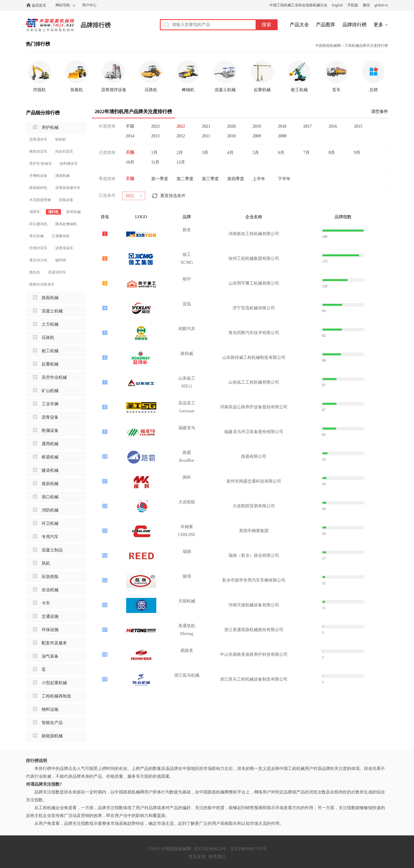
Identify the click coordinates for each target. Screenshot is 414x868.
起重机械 (50, 364)
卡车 (46, 603)
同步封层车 (64, 152)
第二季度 (185, 179)
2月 (180, 153)
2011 (206, 136)
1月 (154, 153)
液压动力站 (38, 260)
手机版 (353, 5)
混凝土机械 (52, 311)
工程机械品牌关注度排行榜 (366, 46)
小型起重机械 (54, 683)
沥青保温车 (64, 248)
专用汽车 (50, 537)
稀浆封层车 (38, 152)
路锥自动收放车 (42, 284)
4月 (230, 153)
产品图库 (326, 25)
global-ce (381, 5)
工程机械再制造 (56, 696)
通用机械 (50, 444)
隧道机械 (50, 470)
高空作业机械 (54, 377)
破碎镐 (61, 260)
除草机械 (74, 212)
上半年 (259, 179)
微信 (366, 5)
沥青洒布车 (38, 139)
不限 (130, 126)
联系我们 (217, 857)
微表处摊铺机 (66, 224)
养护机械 (50, 128)
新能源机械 (52, 736)
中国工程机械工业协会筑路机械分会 (298, 5)
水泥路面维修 (40, 200)
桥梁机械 (50, 457)
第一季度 (160, 179)
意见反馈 (197, 857)
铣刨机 (61, 139)
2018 (282, 126)
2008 (282, 136)
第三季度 (210, 179)
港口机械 (50, 497)
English (338, 5)
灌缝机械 (62, 176)
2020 (231, 126)
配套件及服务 (54, 643)
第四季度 (236, 179)
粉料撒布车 (69, 164)
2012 (181, 136)
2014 (130, 136)
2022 (181, 126)
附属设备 (50, 431)
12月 (181, 162)
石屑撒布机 (61, 236)
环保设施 (50, 630)
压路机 (48, 338)
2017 (307, 126)
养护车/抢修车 (41, 164)
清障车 (35, 212)
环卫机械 (50, 523)
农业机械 (50, 590)
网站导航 (63, 5)
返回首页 (39, 5)
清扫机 (53, 212)
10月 (130, 162)
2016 (333, 126)
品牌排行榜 (96, 25)
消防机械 (50, 510)
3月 (205, 153)
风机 (46, 563)
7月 (306, 153)
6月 (281, 153)
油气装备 (50, 656)
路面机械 (50, 298)
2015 (358, 126)
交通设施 (50, 616)
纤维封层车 (38, 248)
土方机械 (50, 324)
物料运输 (50, 709)
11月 (155, 162)
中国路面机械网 (50, 25)
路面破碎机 (38, 188)
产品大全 (299, 25)
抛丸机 (35, 272)
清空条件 (380, 112)
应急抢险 (50, 577)
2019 (257, 126)
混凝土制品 (52, 550)
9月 (357, 153)
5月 (256, 153)
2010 (231, 136)
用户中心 (89, 5)
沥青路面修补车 (68, 188)
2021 (206, 126)
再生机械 (37, 236)
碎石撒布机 (38, 224)
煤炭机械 (50, 484)
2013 (155, 136)
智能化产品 (52, 723)
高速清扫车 (57, 272)
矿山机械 (50, 391)
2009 (257, 136)
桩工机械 (50, 351)
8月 (332, 153)
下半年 (284, 179)
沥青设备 (50, 417)
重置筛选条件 (173, 196)
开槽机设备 (38, 176)
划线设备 (66, 200)
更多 (378, 25)
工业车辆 (50, 404)
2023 (155, 126)
